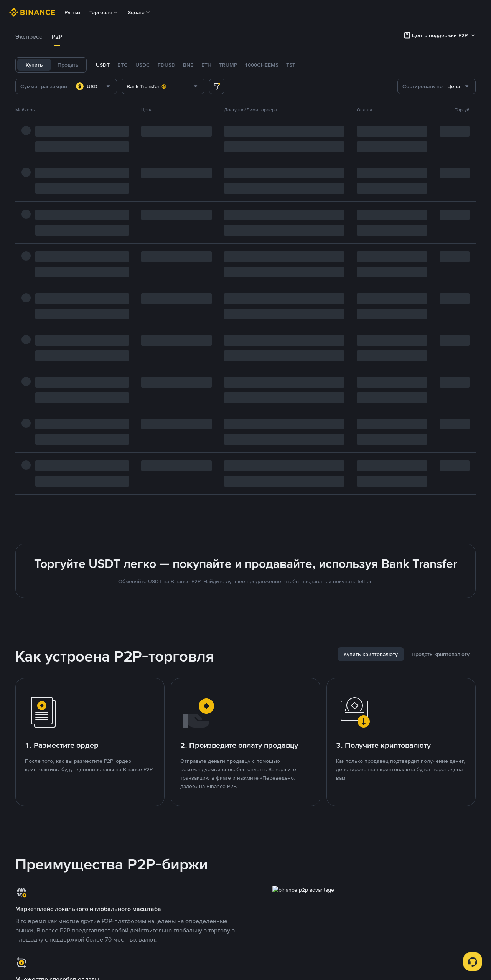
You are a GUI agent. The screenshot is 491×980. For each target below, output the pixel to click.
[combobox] (94, 86)
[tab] (29, 37)
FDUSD (166, 65)
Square (139, 12)
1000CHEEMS (262, 65)
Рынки (72, 12)
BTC (123, 65)
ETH (206, 65)
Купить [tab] (34, 65)
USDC (143, 65)
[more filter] (217, 86)
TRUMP (228, 65)
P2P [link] (57, 37)
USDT (103, 65)
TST (291, 65)
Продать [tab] (68, 65)
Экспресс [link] (29, 37)
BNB (188, 65)
